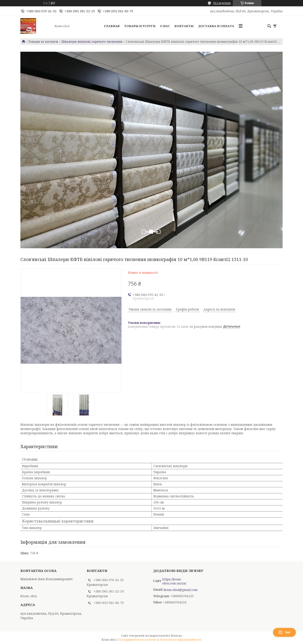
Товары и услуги (140, 26)
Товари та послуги (43, 42)
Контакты (184, 26)
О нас (165, 26)
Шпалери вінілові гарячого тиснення (92, 42)
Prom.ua (176, 636)
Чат (284, 632)
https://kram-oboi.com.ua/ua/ (174, 581)
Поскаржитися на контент (138, 640)
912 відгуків (222, 3)
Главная (112, 26)
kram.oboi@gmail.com (181, 590)
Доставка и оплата (216, 26)
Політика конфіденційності (181, 640)
